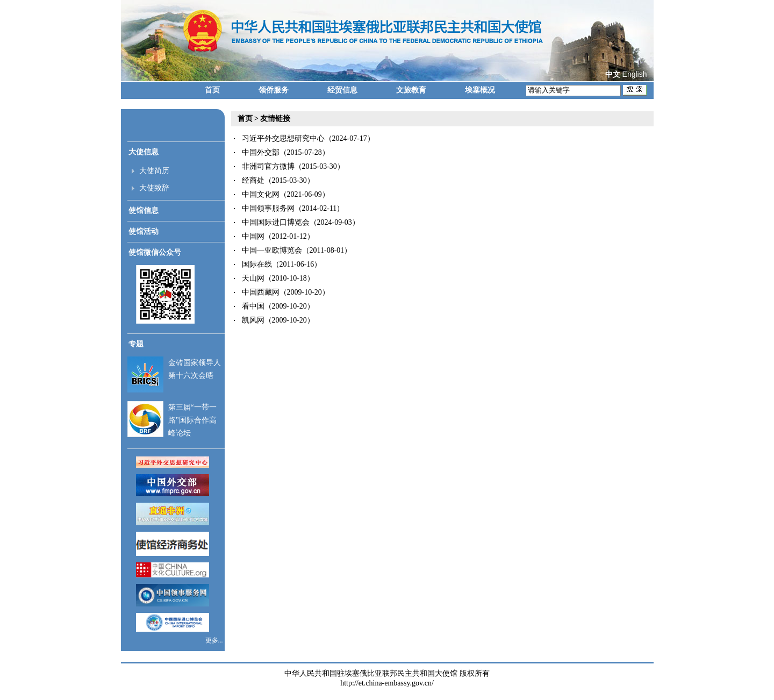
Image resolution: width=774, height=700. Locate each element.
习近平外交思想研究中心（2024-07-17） (308, 138)
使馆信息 (144, 210)
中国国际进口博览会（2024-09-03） (301, 222)
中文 (613, 74)
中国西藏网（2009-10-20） (286, 292)
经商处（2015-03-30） (278, 180)
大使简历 (154, 171)
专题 (136, 344)
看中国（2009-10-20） (278, 306)
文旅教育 (411, 90)
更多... (215, 640)
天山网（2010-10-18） (278, 278)
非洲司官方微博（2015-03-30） (293, 166)
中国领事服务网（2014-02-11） (293, 208)
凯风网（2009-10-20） (278, 320)
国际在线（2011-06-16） (282, 264)
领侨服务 (274, 90)
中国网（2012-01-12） (278, 236)
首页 (212, 90)
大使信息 (144, 152)
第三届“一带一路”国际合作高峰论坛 (192, 420)
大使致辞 (154, 188)
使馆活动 (144, 231)
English (635, 74)
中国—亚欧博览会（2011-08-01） (297, 250)
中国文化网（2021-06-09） (286, 194)
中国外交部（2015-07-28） (286, 152)
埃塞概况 (480, 90)
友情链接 (275, 119)
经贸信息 (342, 90)
